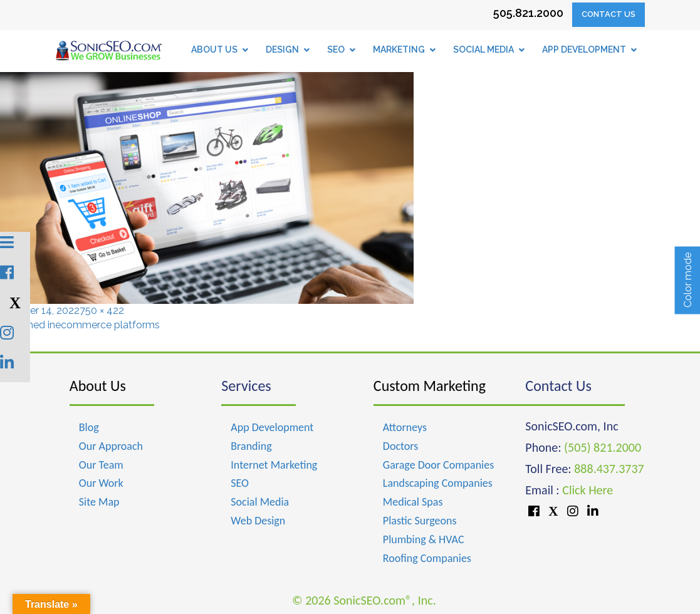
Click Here (588, 490)
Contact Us (609, 14)
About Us (98, 386)
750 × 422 (102, 310)
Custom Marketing (430, 386)
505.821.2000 (528, 13)
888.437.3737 (609, 469)
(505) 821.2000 (603, 447)
